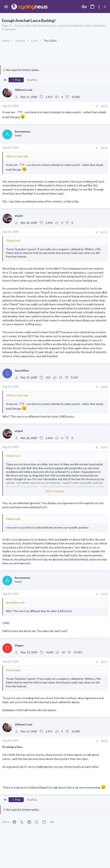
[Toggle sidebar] (99, 7)
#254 (104, 387)
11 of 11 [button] (32, 80)
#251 (104, 106)
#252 (104, 148)
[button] (6, 7)
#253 (104, 232)
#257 (104, 662)
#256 (104, 594)
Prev (16, 80)
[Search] (105, 7)
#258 (104, 741)
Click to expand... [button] (55, 491)
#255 (104, 447)
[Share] (97, 106)
